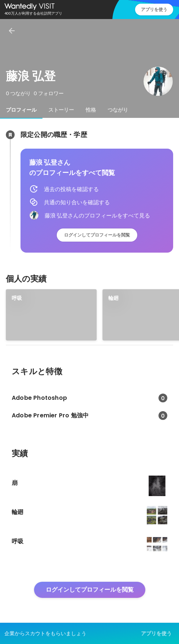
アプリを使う (154, 9)
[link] (51, 315)
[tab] (21, 110)
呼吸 (17, 298)
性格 (91, 110)
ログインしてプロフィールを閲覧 (97, 235)
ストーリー (61, 110)
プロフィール (21, 110)
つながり (118, 110)
